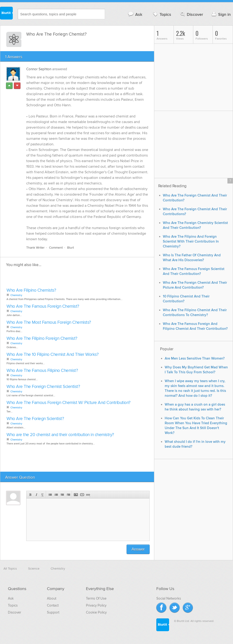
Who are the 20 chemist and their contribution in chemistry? (60, 435)
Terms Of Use (96, 598)
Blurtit (7, 14)
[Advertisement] (59, 279)
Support (53, 612)
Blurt (71, 248)
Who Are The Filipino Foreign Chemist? (42, 339)
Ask (135, 14)
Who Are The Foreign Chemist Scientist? (43, 387)
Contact (53, 605)
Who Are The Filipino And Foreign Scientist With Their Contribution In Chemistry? (191, 242)
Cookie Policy (96, 612)
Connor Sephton (39, 69)
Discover (191, 14)
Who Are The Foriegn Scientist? (35, 419)
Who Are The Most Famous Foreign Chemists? (49, 322)
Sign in (221, 14)
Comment (56, 248)
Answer (138, 549)
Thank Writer (35, 248)
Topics (162, 14)
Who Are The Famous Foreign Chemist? (43, 306)
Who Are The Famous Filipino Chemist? (42, 371)
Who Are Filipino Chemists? (31, 290)
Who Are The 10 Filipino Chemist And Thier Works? (53, 355)
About (52, 598)
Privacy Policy (96, 605)
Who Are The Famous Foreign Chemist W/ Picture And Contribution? (69, 403)
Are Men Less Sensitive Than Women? (195, 359)
